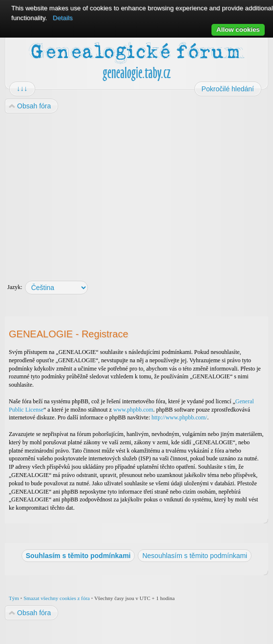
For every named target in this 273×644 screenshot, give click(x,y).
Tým (14, 598)
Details (63, 18)
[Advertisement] (136, 192)
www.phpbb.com (133, 410)
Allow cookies (238, 30)
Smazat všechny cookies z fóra (57, 598)
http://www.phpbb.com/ (179, 417)
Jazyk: (15, 287)
